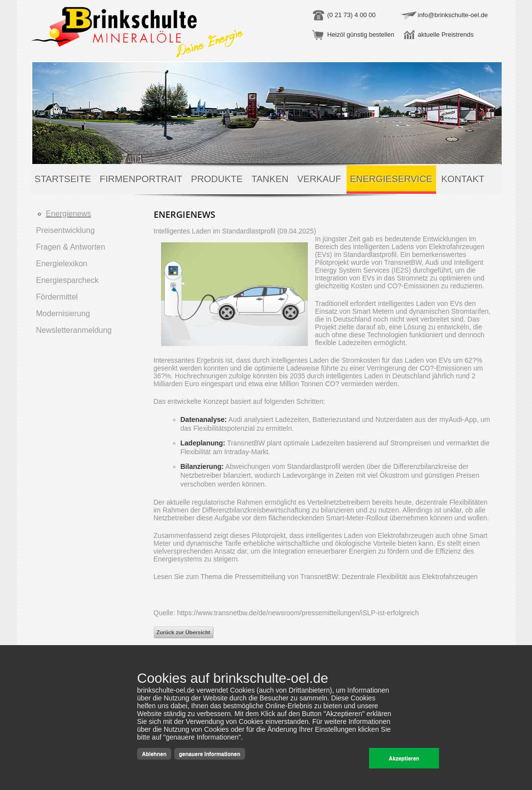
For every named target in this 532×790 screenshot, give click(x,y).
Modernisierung (63, 314)
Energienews (69, 214)
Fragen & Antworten (71, 247)
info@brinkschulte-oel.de (453, 15)
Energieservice (391, 179)
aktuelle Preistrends (446, 35)
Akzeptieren (404, 758)
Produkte (217, 179)
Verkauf (319, 179)
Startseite (63, 179)
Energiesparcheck (68, 280)
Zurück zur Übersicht (184, 632)
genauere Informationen (210, 754)
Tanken (270, 179)
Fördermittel (57, 297)
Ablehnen (154, 754)
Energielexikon (62, 264)
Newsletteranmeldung (74, 330)
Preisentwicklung (66, 230)
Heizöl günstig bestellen (361, 35)
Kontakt (463, 179)
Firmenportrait (141, 179)
